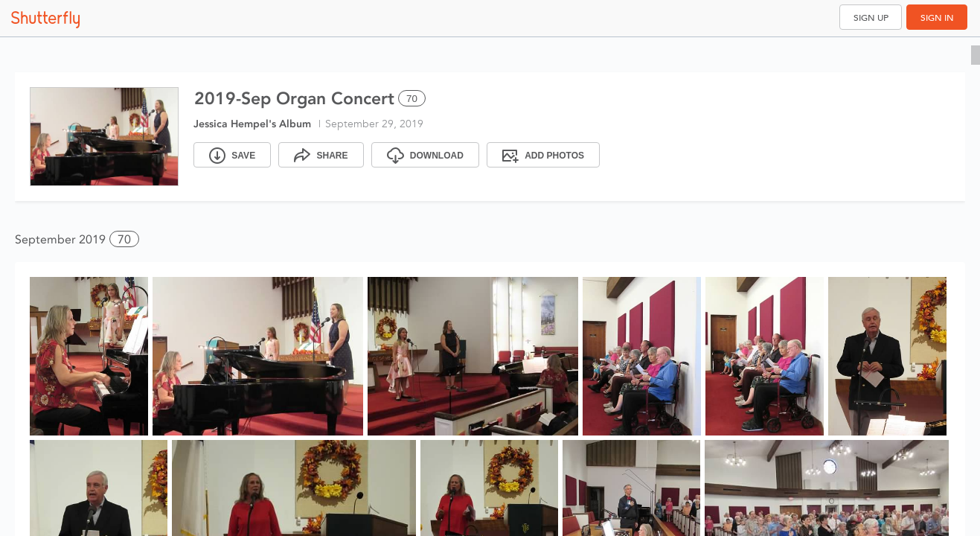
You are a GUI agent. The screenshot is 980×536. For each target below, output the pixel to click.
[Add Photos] (543, 155)
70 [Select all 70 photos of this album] (412, 99)
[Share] (321, 155)
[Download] (425, 155)
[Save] (232, 155)
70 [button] (124, 239)
